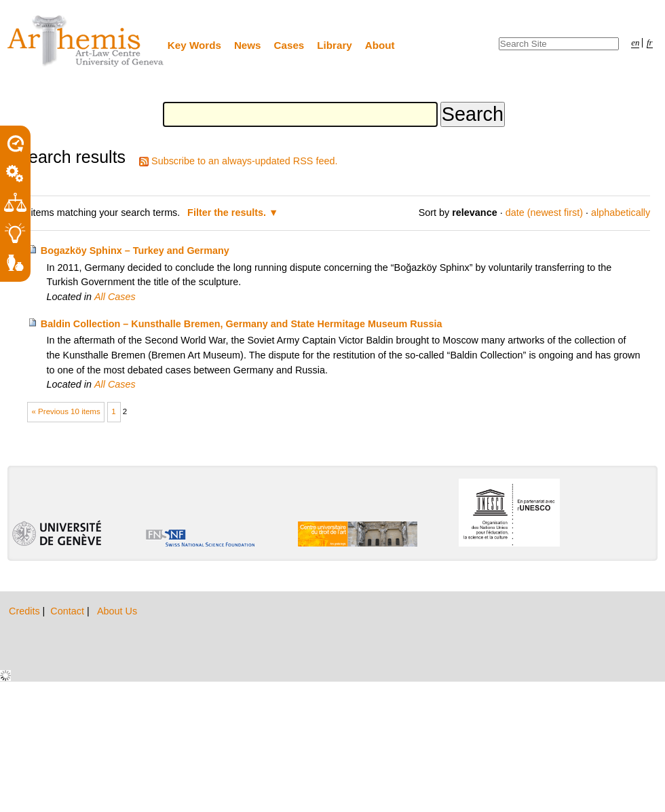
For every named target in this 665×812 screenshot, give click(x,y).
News (248, 45)
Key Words (194, 45)
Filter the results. (228, 213)
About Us (117, 611)
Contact (69, 611)
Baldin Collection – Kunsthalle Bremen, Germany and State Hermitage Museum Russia (242, 324)
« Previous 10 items (66, 411)
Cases (289, 45)
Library (335, 45)
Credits (26, 611)
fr (650, 43)
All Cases (115, 297)
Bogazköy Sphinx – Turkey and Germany (135, 251)
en (635, 43)
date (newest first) (544, 213)
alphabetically (621, 213)
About (380, 45)
